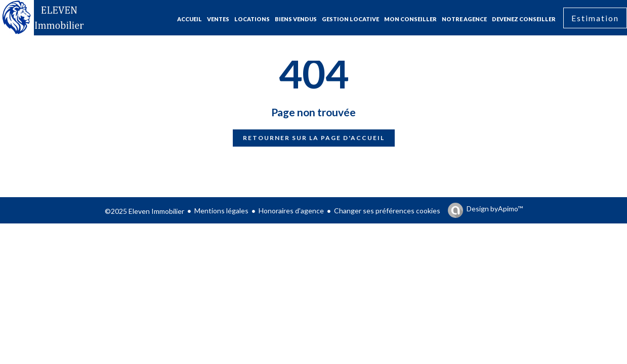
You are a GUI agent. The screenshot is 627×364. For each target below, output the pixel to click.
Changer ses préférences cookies (387, 211)
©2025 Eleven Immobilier (144, 211)
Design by (495, 209)
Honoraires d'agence (291, 211)
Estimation (595, 18)
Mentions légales (221, 211)
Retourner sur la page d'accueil (314, 138)
